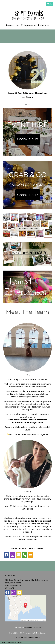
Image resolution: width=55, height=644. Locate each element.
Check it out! (28, 139)
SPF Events (28, 627)
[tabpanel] (27, 75)
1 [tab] (26, 105)
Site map (37, 627)
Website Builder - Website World (28, 638)
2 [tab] (29, 105)
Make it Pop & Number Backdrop (27, 93)
